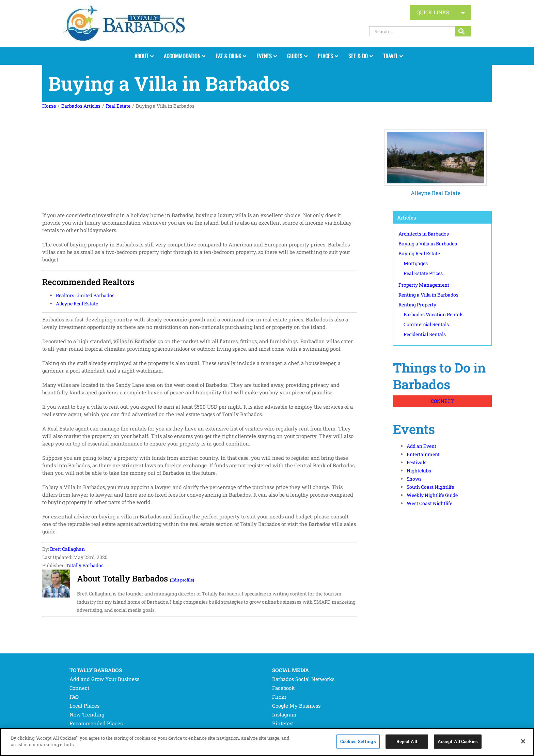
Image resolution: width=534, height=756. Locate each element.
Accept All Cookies (458, 741)
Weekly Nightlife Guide (432, 495)
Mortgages (416, 263)
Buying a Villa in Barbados (428, 244)
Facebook (283, 688)
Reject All (407, 741)
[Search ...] (412, 31)
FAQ (74, 697)
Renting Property (417, 305)
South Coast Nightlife (430, 487)
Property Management (424, 285)
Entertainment (423, 454)
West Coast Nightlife (429, 503)
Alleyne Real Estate (436, 193)
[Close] (523, 741)
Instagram (284, 714)
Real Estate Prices (423, 273)
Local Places (84, 706)
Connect (79, 688)
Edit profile (182, 580)
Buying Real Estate (419, 253)
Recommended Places (96, 723)
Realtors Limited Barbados (85, 295)
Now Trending (87, 714)
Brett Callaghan (67, 549)
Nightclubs (419, 471)
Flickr (279, 697)
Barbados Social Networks (303, 679)
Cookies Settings (358, 741)
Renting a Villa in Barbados (428, 295)
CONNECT (442, 401)
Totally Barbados (85, 565)
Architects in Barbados (424, 234)
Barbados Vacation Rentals (434, 314)
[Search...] (463, 31)
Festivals (417, 462)
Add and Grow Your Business (104, 679)
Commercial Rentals (426, 324)
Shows (414, 479)
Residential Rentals (425, 334)
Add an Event (421, 446)
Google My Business (296, 706)
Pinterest (283, 723)
